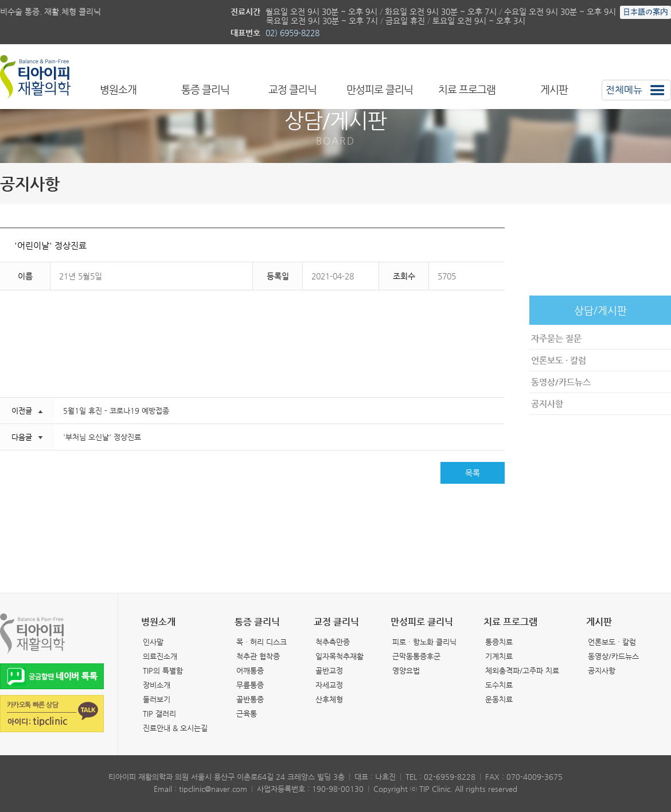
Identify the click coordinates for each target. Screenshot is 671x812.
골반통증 (250, 699)
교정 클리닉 (292, 90)
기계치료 (499, 656)
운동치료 (499, 699)
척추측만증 (333, 642)
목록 (473, 473)
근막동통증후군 (416, 656)
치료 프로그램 (467, 90)
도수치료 (499, 685)
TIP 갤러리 (159, 714)
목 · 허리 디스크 (262, 642)
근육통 (247, 714)
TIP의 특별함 (163, 671)
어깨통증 (250, 671)
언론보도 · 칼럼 (559, 360)
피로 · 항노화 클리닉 (424, 642)
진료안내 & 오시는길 (175, 728)
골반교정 (329, 671)
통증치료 (499, 642)
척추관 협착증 (258, 656)
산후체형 (329, 699)
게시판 (554, 90)
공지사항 (547, 404)
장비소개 (157, 685)
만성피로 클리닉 (380, 90)
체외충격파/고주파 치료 (522, 671)
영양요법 (406, 671)
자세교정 (329, 685)
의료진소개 (160, 656)
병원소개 (118, 90)
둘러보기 (157, 699)
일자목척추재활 (340, 656)
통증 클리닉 (205, 90)
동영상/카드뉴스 (561, 382)
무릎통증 (250, 685)
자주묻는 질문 (556, 338)
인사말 (153, 642)
